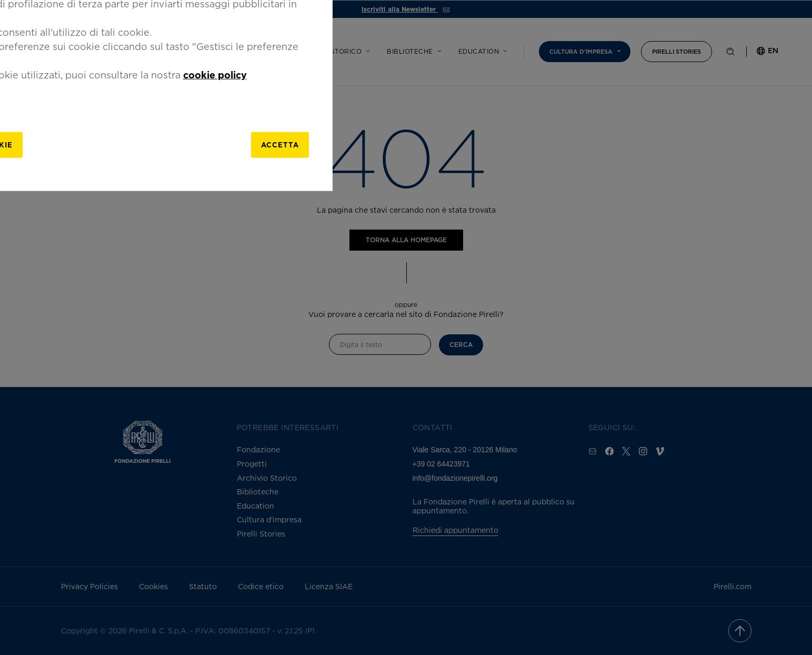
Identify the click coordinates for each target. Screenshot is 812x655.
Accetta (592, 412)
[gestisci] (287, 412)
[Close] (635, 225)
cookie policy (547, 340)
